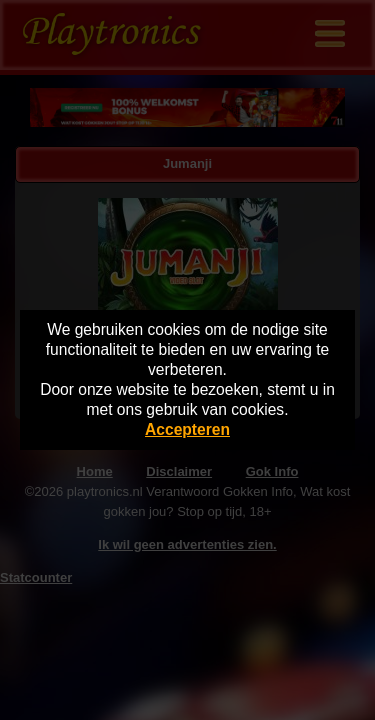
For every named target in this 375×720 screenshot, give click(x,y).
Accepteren (187, 429)
